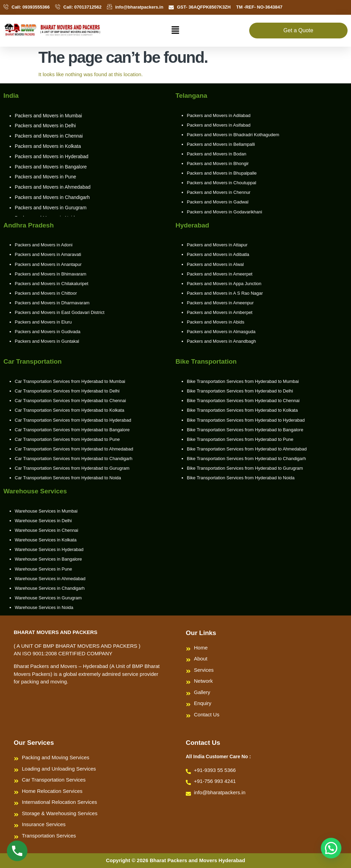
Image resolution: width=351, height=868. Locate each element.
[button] (175, 31)
